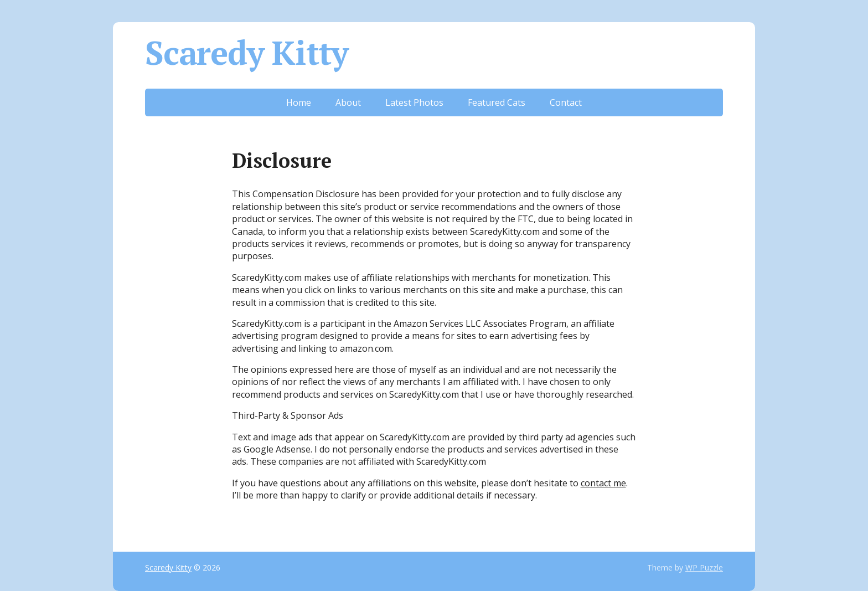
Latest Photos (414, 102)
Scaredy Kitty (246, 53)
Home (299, 102)
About (348, 102)
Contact (566, 102)
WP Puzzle (704, 567)
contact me (603, 483)
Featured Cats (497, 102)
